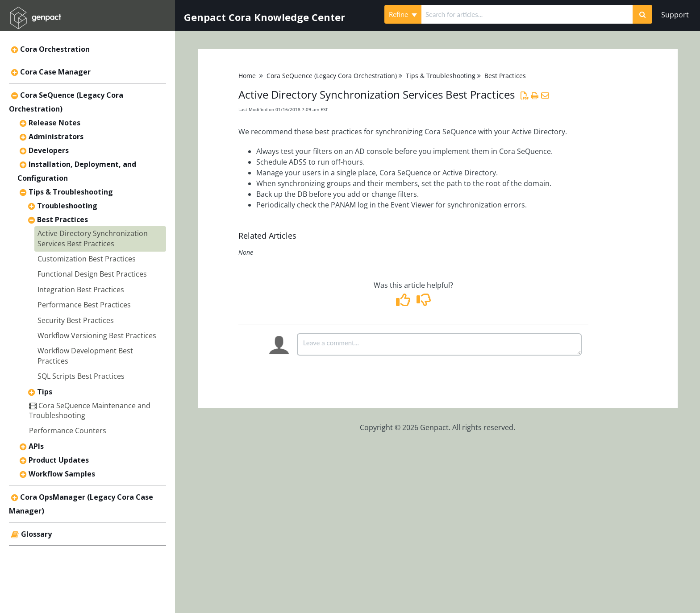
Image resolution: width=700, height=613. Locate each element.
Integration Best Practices (81, 290)
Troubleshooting (67, 206)
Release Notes (54, 123)
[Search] (642, 14)
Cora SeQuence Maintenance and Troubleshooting (90, 410)
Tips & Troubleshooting (71, 192)
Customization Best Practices (87, 259)
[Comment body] (439, 344)
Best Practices (62, 220)
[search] (527, 14)
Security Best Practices (76, 320)
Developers (49, 150)
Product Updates (59, 460)
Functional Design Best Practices (92, 274)
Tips (45, 392)
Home (247, 76)
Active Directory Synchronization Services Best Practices (93, 238)
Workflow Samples (62, 474)
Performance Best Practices (84, 305)
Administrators (56, 137)
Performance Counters (68, 431)
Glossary (36, 534)
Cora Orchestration (55, 49)
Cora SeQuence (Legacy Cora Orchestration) (332, 76)
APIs (36, 446)
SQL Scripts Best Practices (81, 376)
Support (675, 15)
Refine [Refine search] (403, 14)
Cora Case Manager (55, 72)
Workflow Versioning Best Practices (97, 335)
